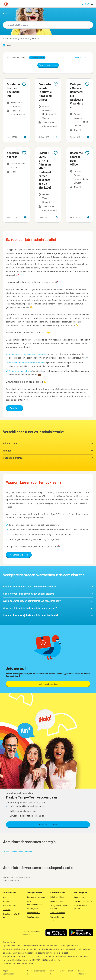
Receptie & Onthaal (48, 458)
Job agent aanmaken (83, 901)
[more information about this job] (25, 137)
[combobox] (48, 25)
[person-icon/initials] (88, 4)
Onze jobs (14, 408)
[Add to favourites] (24, 84)
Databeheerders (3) (11, 880)
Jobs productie (33, 913)
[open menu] (92, 4)
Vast (5, 897)
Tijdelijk (6, 901)
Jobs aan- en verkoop (36, 897)
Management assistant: (20, 371)
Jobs (7, 14)
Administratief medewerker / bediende (27, 354)
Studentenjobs (9, 905)
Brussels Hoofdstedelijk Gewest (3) (18, 852)
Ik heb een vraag (57, 901)
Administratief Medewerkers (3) (16, 877)
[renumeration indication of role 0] (83, 4)
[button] (44, 58)
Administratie (48, 443)
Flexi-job (7, 910)
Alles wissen (80, 57)
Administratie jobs (19, 555)
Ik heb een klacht (58, 897)
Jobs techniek (33, 917)
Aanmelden (79, 897)
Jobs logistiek (33, 908)
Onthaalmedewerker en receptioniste (26, 363)
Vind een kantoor (58, 913)
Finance (48, 451)
